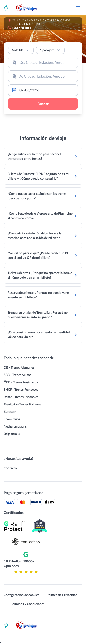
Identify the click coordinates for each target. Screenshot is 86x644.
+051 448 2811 (21, 28)
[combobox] (43, 62)
